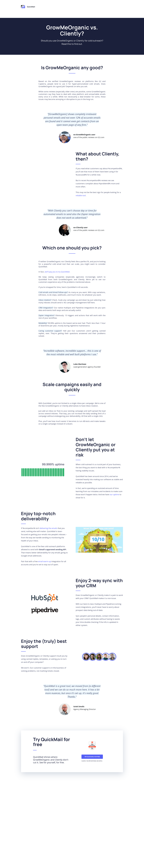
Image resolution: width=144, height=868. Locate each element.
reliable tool (81, 195)
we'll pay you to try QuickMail (57, 272)
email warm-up (45, 561)
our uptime (114, 494)
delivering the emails (48, 528)
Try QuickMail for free (92, 757)
